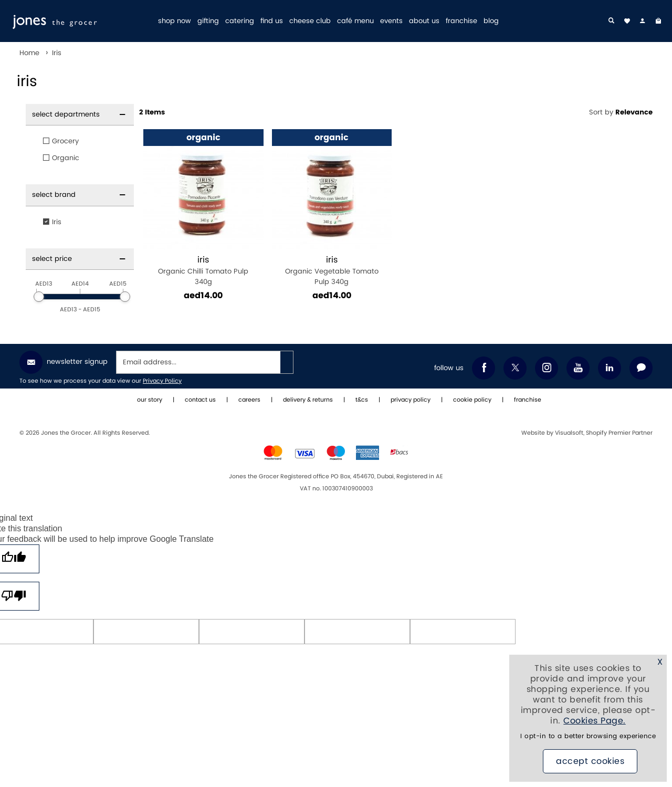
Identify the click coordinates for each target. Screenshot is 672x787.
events (391, 21)
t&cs (362, 400)
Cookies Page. (595, 721)
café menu (355, 21)
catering (240, 21)
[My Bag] (658, 21)
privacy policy (411, 400)
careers (249, 400)
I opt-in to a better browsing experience (588, 736)
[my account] (643, 21)
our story (150, 400)
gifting (208, 21)
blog (491, 21)
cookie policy (472, 400)
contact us (200, 400)
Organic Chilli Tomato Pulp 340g (203, 271)
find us (272, 21)
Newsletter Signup (64, 362)
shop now (175, 21)
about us (424, 21)
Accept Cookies (590, 761)
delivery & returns (308, 400)
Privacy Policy (162, 381)
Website (534, 433)
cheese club (310, 21)
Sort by (621, 112)
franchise (461, 21)
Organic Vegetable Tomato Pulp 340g (332, 271)
